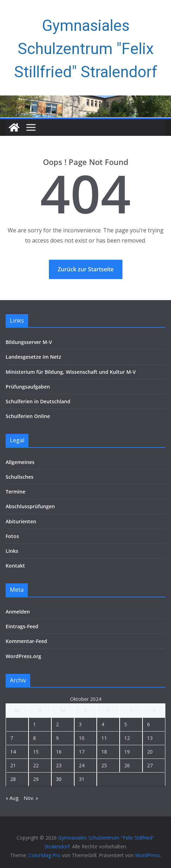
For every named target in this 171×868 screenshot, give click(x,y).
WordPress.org (23, 656)
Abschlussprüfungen (30, 506)
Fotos (12, 536)
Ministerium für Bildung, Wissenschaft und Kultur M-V (71, 372)
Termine (15, 492)
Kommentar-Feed (26, 641)
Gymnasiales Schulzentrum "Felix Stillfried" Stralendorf (86, 49)
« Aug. (12, 798)
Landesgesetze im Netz (33, 357)
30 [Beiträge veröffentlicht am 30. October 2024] (59, 779)
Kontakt (15, 566)
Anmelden (18, 612)
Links (12, 551)
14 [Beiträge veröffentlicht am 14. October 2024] (13, 752)
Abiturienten (21, 521)
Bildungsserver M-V (29, 342)
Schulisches (20, 477)
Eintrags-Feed (22, 626)
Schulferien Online (28, 416)
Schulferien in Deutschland (38, 401)
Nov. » (31, 798)
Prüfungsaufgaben (28, 387)
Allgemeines (20, 462)
